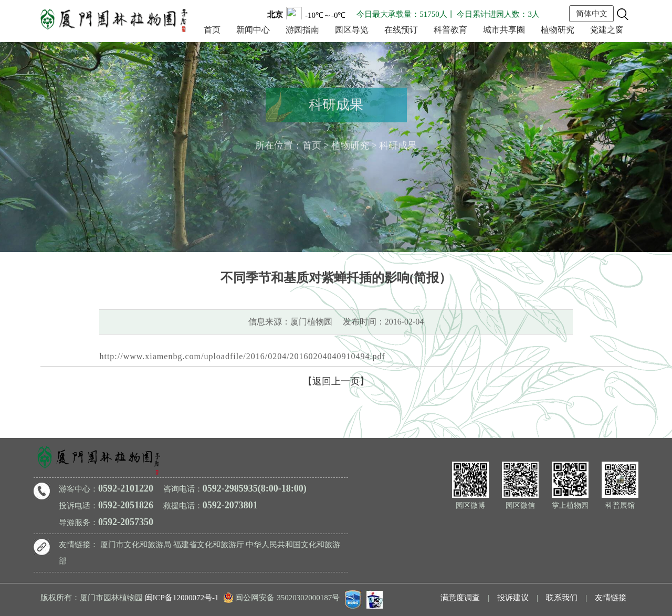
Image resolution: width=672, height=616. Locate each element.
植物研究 (558, 30)
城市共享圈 (504, 30)
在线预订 (401, 30)
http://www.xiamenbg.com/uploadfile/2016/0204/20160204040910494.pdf (242, 354)
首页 (212, 30)
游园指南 (302, 30)
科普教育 (450, 30)
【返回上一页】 (336, 381)
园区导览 (352, 30)
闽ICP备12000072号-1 (182, 598)
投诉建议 (513, 598)
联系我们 (562, 598)
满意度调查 (460, 598)
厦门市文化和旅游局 (136, 545)
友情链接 (611, 598)
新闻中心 (253, 30)
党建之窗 (607, 30)
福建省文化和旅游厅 (209, 545)
